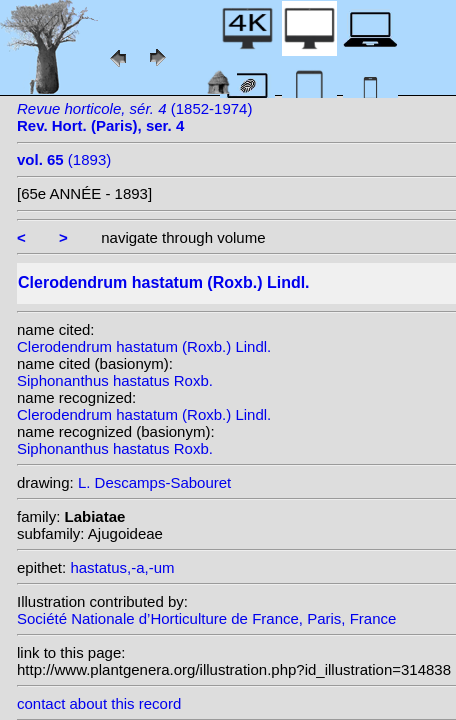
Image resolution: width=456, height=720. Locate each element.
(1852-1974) (134, 117)
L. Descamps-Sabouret (154, 482)
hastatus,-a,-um (122, 567)
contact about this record (99, 703)
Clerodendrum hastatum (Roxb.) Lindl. (144, 346)
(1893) (64, 159)
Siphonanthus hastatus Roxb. (115, 380)
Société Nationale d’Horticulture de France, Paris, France (206, 618)
